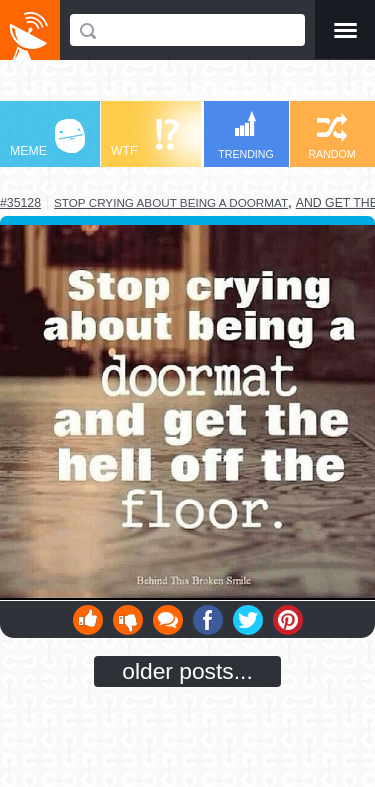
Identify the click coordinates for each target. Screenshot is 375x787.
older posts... (187, 671)
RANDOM (331, 136)
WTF (145, 138)
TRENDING (246, 135)
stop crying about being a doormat (171, 202)
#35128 (20, 203)
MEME (47, 138)
